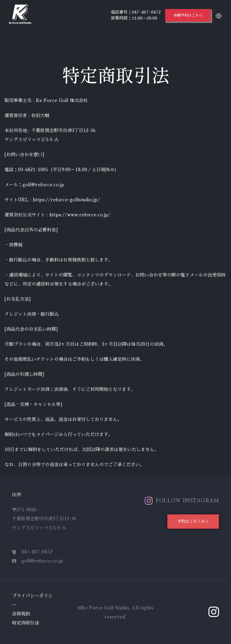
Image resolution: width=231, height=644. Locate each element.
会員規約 (21, 614)
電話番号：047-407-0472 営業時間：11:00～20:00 (136, 15)
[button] (188, 15)
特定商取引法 (26, 623)
